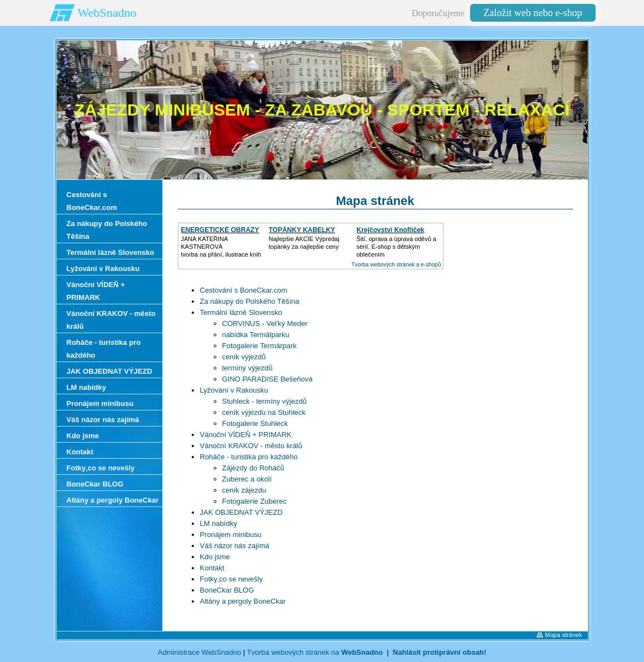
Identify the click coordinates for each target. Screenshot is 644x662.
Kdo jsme (215, 557)
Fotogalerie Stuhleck (255, 423)
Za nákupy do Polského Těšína (250, 301)
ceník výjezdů (244, 357)
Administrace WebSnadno (199, 652)
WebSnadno (107, 12)
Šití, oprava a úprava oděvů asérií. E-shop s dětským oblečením (397, 247)
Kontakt (212, 568)
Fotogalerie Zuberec (254, 501)
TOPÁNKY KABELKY (302, 230)
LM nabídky (219, 523)
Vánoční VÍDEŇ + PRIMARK (246, 435)
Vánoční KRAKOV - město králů (251, 446)
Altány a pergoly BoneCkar (243, 601)
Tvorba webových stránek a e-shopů (396, 265)
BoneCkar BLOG (227, 590)
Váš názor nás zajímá (235, 546)
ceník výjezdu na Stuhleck (264, 412)
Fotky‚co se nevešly (231, 579)
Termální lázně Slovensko (241, 312)
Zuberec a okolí (247, 479)
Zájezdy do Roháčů (253, 468)
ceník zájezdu (244, 490)
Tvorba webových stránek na (315, 652)
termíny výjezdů (248, 368)
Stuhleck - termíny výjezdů (264, 401)
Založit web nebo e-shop (533, 13)
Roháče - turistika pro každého (249, 457)
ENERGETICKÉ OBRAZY (220, 230)
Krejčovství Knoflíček (391, 230)
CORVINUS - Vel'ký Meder (265, 324)
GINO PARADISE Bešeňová (268, 379)
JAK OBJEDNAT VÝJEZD (241, 512)
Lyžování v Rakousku (234, 390)
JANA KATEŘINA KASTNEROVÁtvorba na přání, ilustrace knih (221, 247)
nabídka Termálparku (256, 335)
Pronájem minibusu (231, 535)
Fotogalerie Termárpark (259, 346)
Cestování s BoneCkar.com (244, 290)
